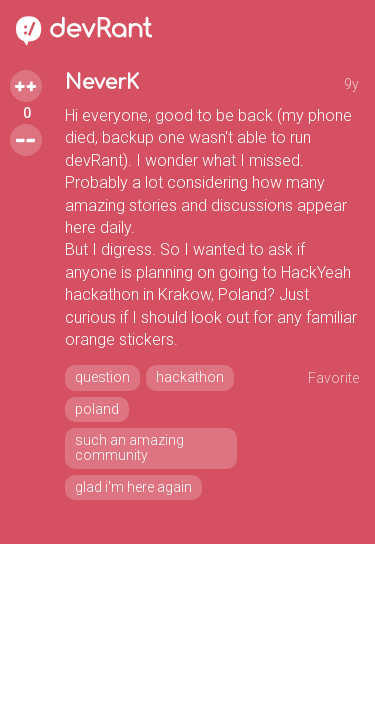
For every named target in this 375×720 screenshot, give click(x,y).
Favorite (333, 378)
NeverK (102, 82)
